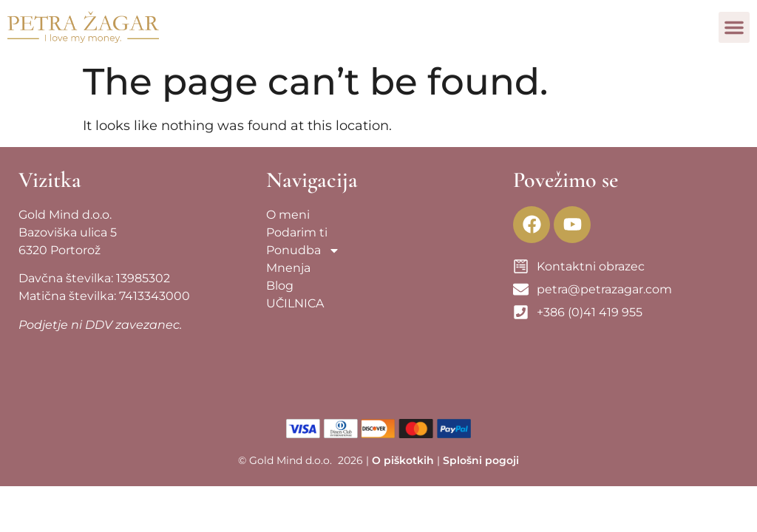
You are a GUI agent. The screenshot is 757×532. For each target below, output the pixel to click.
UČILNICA (295, 303)
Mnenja (288, 268)
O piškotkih (403, 460)
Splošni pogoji (481, 460)
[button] (734, 27)
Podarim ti (297, 232)
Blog (280, 286)
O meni (288, 215)
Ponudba (303, 250)
